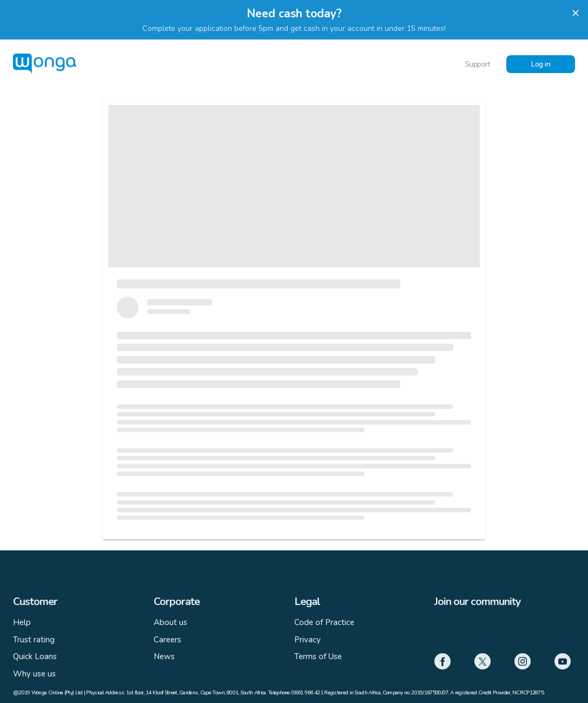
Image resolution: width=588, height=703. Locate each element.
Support (477, 64)
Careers (167, 640)
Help (22, 622)
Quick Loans (35, 656)
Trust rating (34, 640)
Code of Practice (324, 622)
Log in (541, 64)
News (164, 656)
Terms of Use (318, 656)
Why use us (34, 674)
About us (170, 622)
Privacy (308, 640)
